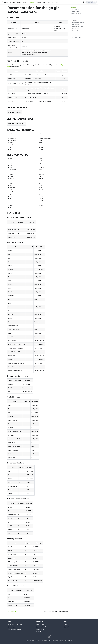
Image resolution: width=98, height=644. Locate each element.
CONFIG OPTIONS (75, 10)
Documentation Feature (78, 27)
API (57, 2)
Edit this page (12, 612)
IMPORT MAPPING (75, 12)
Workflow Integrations (15, 629)
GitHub (67, 627)
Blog (53, 2)
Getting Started (22, 2)
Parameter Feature (77, 31)
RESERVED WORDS (75, 18)
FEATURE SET (74, 20)
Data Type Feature (76, 24)
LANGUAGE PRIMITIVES (76, 16)
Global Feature (76, 29)
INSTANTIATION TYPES (76, 14)
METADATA (74, 7)
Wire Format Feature (77, 37)
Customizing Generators (15, 625)
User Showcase (40, 625)
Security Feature (76, 35)
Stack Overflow (41, 627)
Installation (12, 627)
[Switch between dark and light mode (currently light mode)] (83, 2)
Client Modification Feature (78, 22)
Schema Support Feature (78, 33)
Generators (31, 2)
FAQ (44, 2)
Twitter (39, 632)
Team (48, 2)
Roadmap (38, 2)
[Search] (91, 2)
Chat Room (40, 629)
